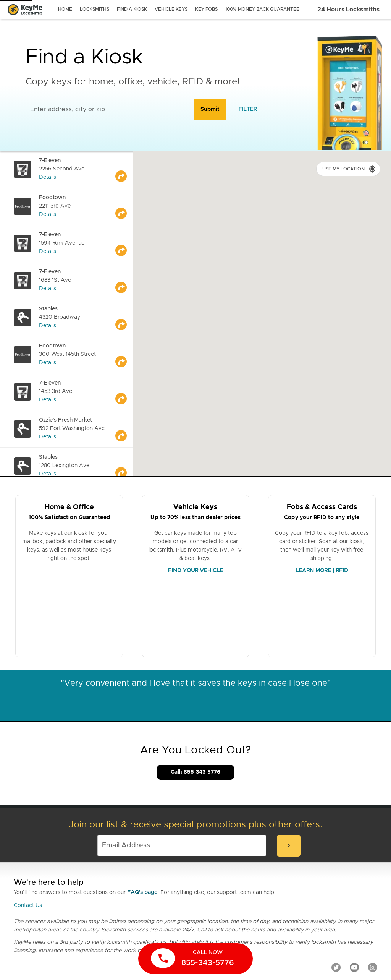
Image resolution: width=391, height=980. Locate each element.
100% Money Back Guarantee (262, 9)
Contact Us (28, 905)
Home (65, 9)
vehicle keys (171, 9)
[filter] (248, 109)
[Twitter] (336, 967)
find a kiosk (132, 9)
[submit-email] (289, 846)
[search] (210, 109)
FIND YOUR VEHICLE (195, 571)
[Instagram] (373, 967)
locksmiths (95, 9)
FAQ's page (142, 892)
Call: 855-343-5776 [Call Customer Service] (195, 772)
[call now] (195, 959)
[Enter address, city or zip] (110, 109)
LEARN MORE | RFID (322, 571)
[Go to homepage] (25, 10)
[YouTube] (354, 967)
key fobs (206, 9)
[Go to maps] (124, 169)
